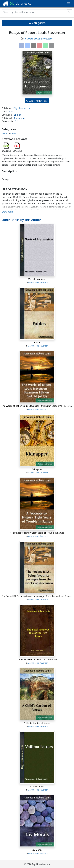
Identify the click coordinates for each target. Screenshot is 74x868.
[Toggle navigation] (69, 4)
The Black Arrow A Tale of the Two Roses (37, 660)
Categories (37, 23)
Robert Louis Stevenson (39, 38)
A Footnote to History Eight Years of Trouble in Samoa (37, 533)
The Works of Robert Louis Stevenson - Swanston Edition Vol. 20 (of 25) (37, 406)
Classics (14, 134)
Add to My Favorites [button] (37, 101)
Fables (37, 342)
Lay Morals (37, 850)
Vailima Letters (37, 786)
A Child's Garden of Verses (37, 723)
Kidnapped (37, 469)
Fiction (5, 134)
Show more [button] (7, 212)
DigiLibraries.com (22, 108)
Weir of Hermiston (37, 279)
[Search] (34, 12)
